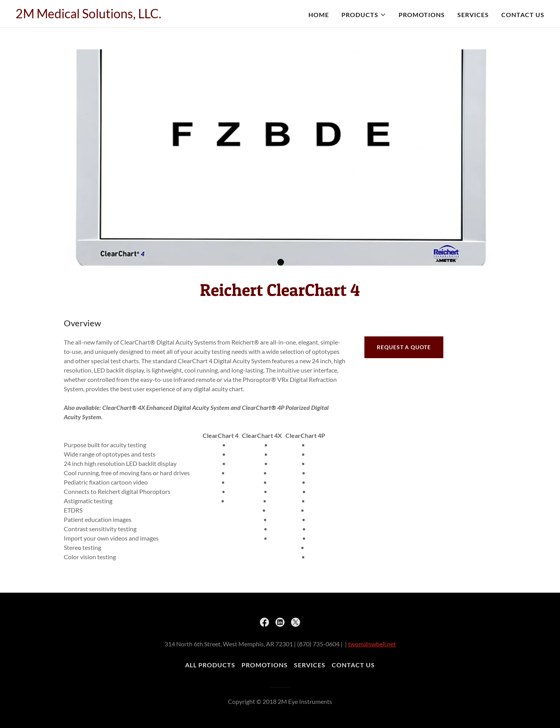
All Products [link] (210, 665)
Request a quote (404, 347)
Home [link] (319, 15)
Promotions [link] (422, 15)
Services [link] (473, 15)
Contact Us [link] (523, 15)
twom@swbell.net (372, 644)
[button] (364, 15)
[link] (88, 16)
